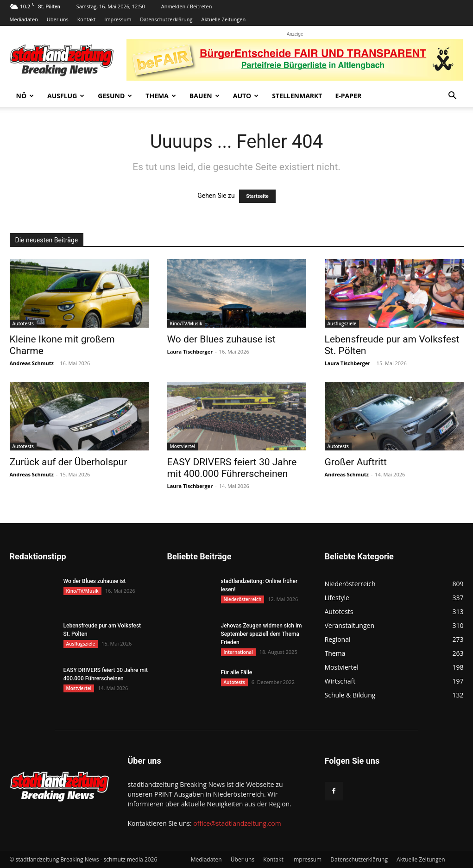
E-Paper (348, 96)
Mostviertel (183, 446)
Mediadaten (24, 19)
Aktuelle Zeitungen (223, 19)
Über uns (58, 19)
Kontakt (87, 19)
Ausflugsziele (342, 323)
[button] (453, 97)
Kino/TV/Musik (186, 323)
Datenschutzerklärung (166, 19)
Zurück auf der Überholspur (69, 462)
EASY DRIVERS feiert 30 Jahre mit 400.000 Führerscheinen (232, 468)
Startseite (257, 196)
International (238, 652)
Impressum (118, 19)
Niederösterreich (243, 599)
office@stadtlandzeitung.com (237, 823)
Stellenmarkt (297, 96)
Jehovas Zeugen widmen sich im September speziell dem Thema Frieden (262, 634)
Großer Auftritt (356, 462)
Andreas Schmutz (32, 363)
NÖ (25, 96)
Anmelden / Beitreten (187, 6)
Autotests (23, 323)
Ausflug (66, 96)
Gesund (115, 96)
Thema (161, 96)
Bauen (205, 96)
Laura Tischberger (190, 352)
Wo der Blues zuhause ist (221, 339)
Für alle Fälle (237, 672)
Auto (246, 96)
